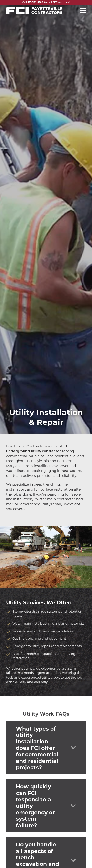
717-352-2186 (36, 2)
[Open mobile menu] (83, 11)
